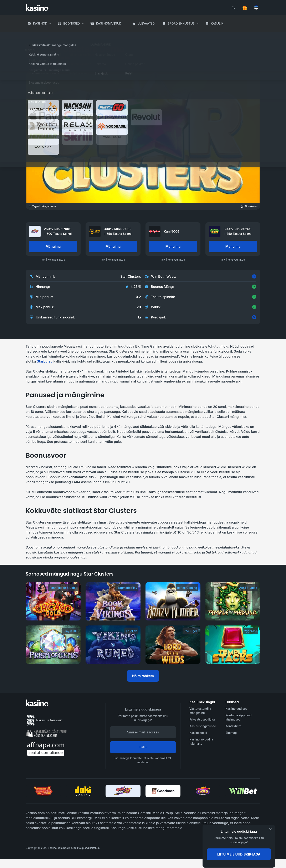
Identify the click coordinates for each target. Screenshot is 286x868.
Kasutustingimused (203, 726)
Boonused (71, 23)
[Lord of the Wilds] (173, 645)
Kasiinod (40, 23)
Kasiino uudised (236, 709)
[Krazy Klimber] (173, 601)
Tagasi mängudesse (42, 206)
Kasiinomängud (109, 23)
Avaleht (32, 35)
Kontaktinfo (233, 726)
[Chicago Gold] (53, 601)
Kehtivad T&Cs (56, 260)
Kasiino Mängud (54, 35)
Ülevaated (146, 23)
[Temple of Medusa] (233, 601)
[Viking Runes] (113, 645)
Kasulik (217, 23)
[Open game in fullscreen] (249, 206)
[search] (233, 7)
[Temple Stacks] (233, 645)
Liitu (143, 747)
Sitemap (231, 733)
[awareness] (244, 848)
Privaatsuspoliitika (202, 719)
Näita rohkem (143, 676)
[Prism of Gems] (53, 645)
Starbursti (45, 361)
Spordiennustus (181, 23)
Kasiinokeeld (198, 733)
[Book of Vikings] (113, 601)
